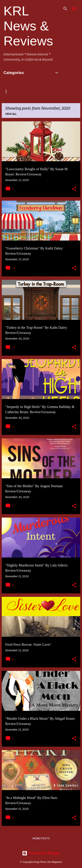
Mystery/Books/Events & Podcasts (30, 91)
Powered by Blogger (41, 853)
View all (11, 114)
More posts (41, 838)
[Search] (65, 9)
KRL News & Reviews (28, 26)
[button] (74, 189)
